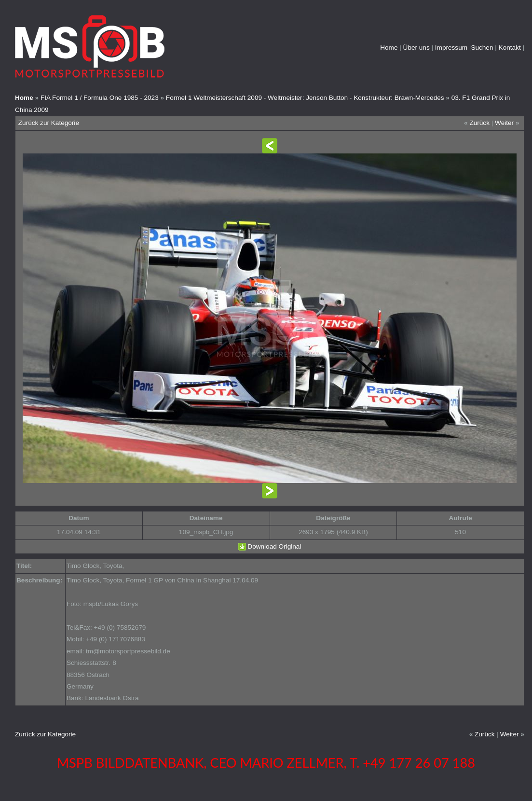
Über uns (416, 48)
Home (389, 48)
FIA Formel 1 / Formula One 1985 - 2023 (100, 98)
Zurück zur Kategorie (49, 123)
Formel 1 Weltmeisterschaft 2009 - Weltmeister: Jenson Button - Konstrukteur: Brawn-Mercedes (305, 98)
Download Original (274, 546)
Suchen (482, 48)
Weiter (504, 123)
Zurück (479, 123)
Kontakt (510, 48)
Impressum (451, 48)
